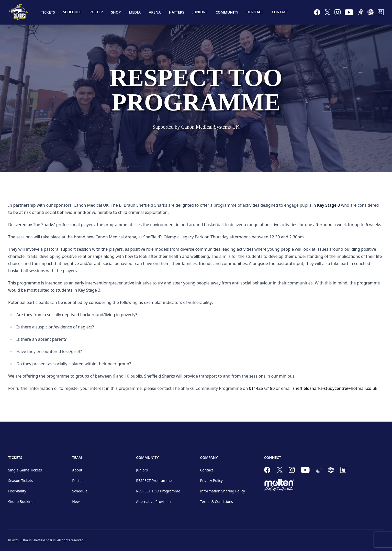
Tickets (48, 12)
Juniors (200, 12)
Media (135, 12)
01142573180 (262, 388)
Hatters (177, 12)
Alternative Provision (153, 502)
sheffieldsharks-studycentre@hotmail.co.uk (335, 388)
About (77, 470)
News (77, 502)
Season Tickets (20, 481)
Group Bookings (22, 502)
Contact (280, 12)
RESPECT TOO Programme (158, 491)
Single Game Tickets (25, 470)
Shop (116, 12)
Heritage (255, 12)
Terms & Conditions (216, 502)
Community (227, 12)
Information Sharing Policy (222, 491)
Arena (155, 12)
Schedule (72, 12)
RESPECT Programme (154, 481)
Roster (96, 12)
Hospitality (17, 491)
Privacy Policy (211, 481)
